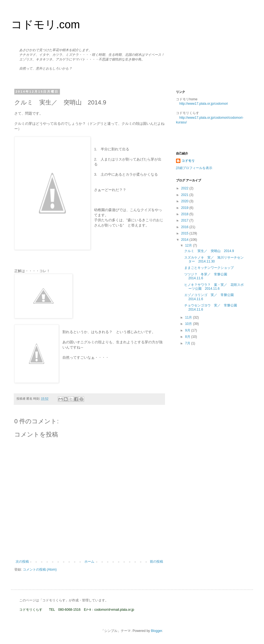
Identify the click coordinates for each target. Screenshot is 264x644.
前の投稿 (156, 562)
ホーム (89, 562)
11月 (189, 317)
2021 (185, 195)
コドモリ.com (46, 24)
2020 (185, 201)
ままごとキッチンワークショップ (209, 268)
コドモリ (188, 161)
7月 (188, 343)
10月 (189, 324)
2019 (185, 208)
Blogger (157, 631)
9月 (188, 330)
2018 (185, 214)
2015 (185, 233)
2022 (185, 188)
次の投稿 (22, 562)
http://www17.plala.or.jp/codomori (204, 104)
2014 (185, 240)
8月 (188, 337)
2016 (185, 227)
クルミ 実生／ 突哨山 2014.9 (209, 251)
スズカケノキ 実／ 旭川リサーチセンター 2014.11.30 (214, 259)
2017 (185, 220)
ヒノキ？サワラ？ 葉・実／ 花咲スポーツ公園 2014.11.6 (214, 287)
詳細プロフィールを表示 (194, 168)
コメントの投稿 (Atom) (40, 570)
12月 (189, 245)
